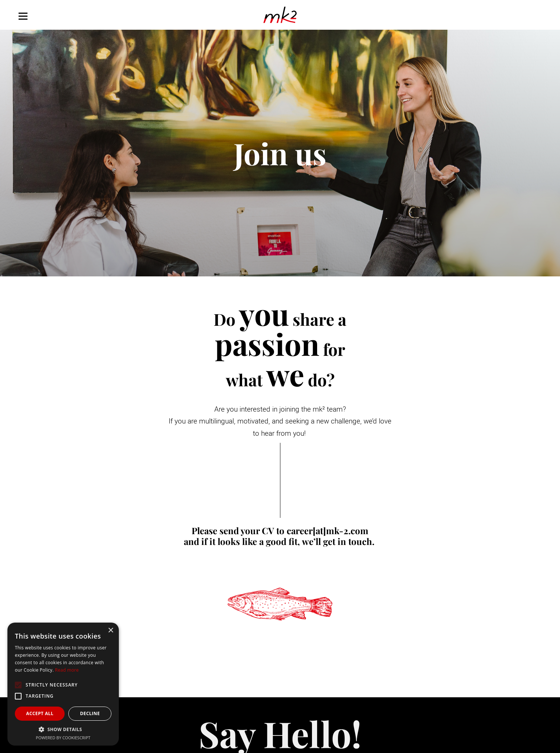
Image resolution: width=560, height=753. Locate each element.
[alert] (63, 684)
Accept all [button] (40, 713)
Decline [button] (90, 713)
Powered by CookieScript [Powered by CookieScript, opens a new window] (63, 738)
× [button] (110, 631)
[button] (63, 729)
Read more (67, 670)
